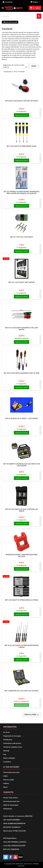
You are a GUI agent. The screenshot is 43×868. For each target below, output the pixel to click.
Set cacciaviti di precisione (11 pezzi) (22, 600)
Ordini (5, 776)
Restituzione (8, 740)
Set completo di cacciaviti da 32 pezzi (22, 691)
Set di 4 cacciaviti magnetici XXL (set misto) (22, 329)
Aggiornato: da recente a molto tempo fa (15, 66)
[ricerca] (21, 16)
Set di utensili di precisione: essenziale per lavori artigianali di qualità (21, 192)
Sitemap (6, 751)
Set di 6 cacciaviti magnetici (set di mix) (21, 373)
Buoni (5, 787)
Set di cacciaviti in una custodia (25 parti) (21, 510)
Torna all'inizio (32, 715)
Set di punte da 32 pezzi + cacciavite (22, 418)
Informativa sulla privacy (12, 743)
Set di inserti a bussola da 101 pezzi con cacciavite (21, 465)
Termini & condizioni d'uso (13, 747)
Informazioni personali (11, 772)
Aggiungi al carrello (21, 115)
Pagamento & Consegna (12, 736)
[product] (21, 87)
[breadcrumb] (10, 22)
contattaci (9, 2)
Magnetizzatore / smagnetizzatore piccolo (21, 556)
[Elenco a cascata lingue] (36, 2)
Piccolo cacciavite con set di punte (22, 101)
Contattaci (7, 762)
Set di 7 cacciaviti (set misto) (21, 282)
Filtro (34, 66)
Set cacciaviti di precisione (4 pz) (21, 146)
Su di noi (6, 732)
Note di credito (9, 780)
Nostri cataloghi (9, 758)
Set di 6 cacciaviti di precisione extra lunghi (22, 646)
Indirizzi (6, 783)
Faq (5, 754)
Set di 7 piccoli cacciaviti (21, 237)
